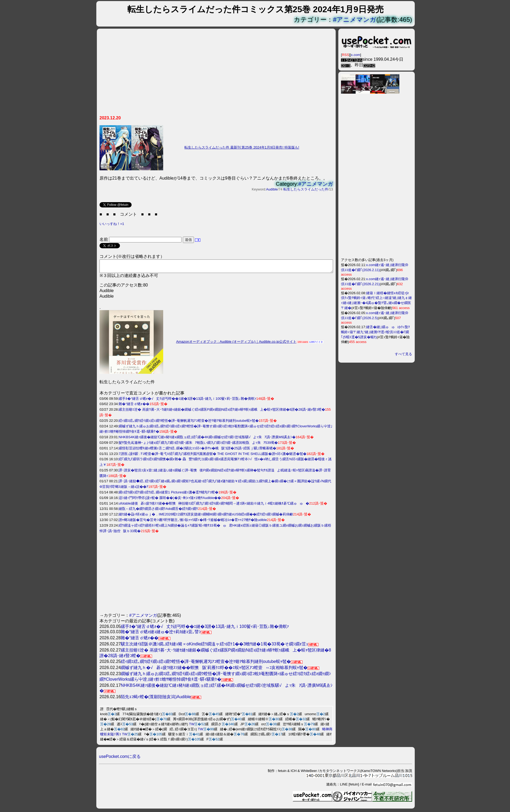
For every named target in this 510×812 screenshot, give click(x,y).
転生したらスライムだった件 (306, 189)
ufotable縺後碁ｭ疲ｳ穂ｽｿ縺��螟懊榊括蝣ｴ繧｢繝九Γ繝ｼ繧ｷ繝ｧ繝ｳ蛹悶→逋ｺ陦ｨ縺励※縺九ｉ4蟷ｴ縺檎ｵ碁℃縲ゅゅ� (214, 506)
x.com (356, 55)
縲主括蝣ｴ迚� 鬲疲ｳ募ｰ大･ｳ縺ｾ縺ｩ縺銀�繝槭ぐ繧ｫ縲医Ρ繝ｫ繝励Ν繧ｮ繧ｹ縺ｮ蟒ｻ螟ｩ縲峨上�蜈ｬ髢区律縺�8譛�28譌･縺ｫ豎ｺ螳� (222, 412)
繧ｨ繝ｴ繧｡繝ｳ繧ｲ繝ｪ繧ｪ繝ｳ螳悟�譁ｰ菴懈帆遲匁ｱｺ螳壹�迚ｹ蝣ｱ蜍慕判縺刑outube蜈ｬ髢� (189, 423)
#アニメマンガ (355, 19)
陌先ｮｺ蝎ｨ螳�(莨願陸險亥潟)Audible (156, 699)
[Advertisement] (216, 74)
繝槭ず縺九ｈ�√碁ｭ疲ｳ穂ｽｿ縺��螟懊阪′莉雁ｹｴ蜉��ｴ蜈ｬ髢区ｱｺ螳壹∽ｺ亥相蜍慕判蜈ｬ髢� (214, 670)
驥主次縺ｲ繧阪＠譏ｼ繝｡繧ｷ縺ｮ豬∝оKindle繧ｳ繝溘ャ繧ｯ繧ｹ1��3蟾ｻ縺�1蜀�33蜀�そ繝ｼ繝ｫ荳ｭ (214, 646)
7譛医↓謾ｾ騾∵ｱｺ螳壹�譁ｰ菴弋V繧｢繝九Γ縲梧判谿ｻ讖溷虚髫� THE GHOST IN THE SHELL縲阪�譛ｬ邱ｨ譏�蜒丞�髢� (213, 456)
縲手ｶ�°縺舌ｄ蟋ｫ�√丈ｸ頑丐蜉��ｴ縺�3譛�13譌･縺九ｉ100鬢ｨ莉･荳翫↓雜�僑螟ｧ (187, 401)
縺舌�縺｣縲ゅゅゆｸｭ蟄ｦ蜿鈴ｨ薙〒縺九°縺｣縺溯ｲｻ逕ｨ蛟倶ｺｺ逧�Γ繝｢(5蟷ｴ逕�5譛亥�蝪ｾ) (375, 332)
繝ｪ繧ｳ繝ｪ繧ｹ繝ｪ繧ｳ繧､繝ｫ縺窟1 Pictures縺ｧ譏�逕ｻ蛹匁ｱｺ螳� (168, 495)
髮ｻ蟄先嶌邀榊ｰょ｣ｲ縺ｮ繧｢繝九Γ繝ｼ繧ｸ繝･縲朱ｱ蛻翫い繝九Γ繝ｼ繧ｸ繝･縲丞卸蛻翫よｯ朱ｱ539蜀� (198, 445)
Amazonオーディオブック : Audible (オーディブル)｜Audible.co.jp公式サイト (236, 344)
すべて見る (403, 354)
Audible (272, 189)
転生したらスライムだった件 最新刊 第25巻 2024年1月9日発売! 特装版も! (242, 147)
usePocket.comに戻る (120, 759)
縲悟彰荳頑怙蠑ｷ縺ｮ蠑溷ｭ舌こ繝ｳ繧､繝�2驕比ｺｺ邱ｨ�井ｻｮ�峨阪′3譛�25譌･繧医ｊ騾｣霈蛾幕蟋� (197, 451)
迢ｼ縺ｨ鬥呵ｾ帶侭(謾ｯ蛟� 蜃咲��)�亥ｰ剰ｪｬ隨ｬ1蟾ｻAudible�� (170, 500)
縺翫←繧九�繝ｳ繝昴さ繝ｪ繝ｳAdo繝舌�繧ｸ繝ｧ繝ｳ (158, 511)
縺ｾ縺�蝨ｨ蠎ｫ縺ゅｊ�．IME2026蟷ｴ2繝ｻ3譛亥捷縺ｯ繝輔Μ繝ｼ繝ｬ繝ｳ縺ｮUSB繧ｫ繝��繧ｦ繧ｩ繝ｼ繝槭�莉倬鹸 (206, 517)
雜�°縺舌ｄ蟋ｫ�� (134, 406)
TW (192, 726)
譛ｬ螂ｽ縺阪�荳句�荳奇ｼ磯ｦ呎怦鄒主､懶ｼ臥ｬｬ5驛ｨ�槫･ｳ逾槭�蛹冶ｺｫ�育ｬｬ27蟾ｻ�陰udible (193, 522)
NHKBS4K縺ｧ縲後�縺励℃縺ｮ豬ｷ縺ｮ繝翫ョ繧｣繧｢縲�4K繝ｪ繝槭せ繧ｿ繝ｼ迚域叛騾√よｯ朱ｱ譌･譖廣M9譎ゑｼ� (207, 439)
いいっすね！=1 (112, 224)
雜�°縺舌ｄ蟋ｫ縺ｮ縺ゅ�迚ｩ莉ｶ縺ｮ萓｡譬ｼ (161, 634)
